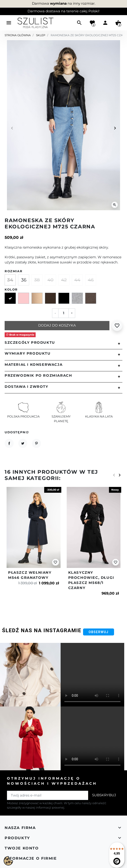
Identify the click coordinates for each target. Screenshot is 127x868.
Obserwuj (99, 632)
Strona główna (18, 35)
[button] (79, 23)
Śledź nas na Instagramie (42, 630)
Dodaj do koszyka (57, 325)
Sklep (41, 35)
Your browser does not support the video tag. (92, 675)
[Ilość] (64, 313)
